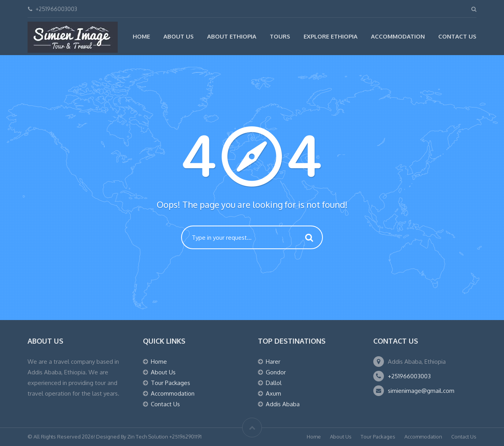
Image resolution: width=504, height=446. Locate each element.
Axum (273, 393)
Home (141, 36)
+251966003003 (409, 376)
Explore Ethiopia (331, 36)
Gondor (276, 372)
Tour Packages (170, 383)
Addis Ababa (283, 404)
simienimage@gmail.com (421, 391)
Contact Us (457, 36)
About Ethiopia (232, 36)
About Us (179, 36)
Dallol (274, 383)
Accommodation (398, 36)
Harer (273, 362)
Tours (280, 36)
